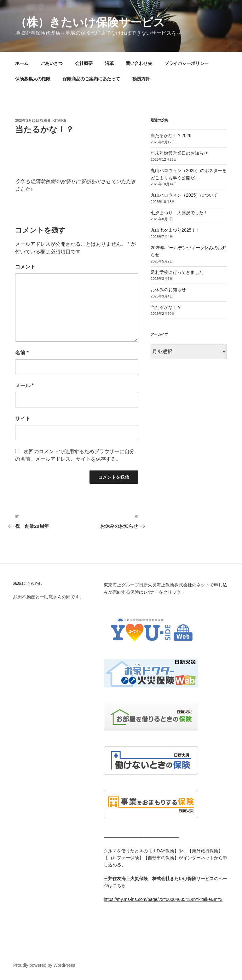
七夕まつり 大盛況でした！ (179, 213)
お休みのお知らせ (168, 290)
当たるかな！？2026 (171, 135)
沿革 (109, 63)
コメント (25, 267)
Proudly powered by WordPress (44, 965)
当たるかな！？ (166, 307)
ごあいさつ (52, 63)
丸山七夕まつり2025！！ (175, 230)
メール (24, 386)
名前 (22, 353)
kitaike (59, 120)
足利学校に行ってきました (177, 272)
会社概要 (84, 63)
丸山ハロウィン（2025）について (184, 195)
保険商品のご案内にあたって (91, 79)
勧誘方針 (141, 79)
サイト (23, 419)
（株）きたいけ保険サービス (90, 22)
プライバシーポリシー (187, 63)
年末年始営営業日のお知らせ (179, 153)
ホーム (22, 63)
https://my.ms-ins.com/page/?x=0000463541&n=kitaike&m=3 (163, 899)
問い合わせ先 (139, 63)
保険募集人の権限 (33, 79)
